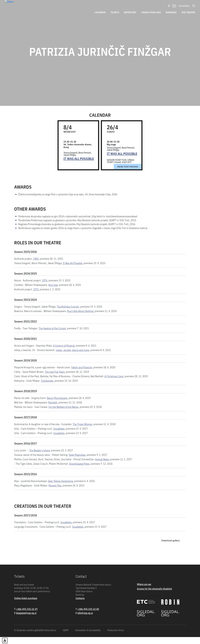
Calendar (100, 12)
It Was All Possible (79, 165)
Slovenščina (184, 6)
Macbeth (53, 409)
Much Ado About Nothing (80, 318)
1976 (45, 287)
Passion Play (55, 492)
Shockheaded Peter (79, 470)
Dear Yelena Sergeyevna (60, 488)
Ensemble (171, 12)
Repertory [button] (130, 12)
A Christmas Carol (114, 383)
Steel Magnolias (77, 462)
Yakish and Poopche (82, 374)
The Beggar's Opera (40, 457)
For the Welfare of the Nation (64, 414)
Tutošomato (47, 387)
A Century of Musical (64, 352)
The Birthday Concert (68, 313)
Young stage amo (151, 12)
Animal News (102, 466)
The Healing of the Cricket (52, 335)
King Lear (53, 292)
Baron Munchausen (57, 405)
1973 (36, 296)
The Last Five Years (55, 379)
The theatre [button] (188, 12)
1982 (36, 265)
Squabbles (59, 435)
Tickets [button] (115, 12)
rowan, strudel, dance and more (72, 357)
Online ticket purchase (128, 174)
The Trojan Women (82, 431)
